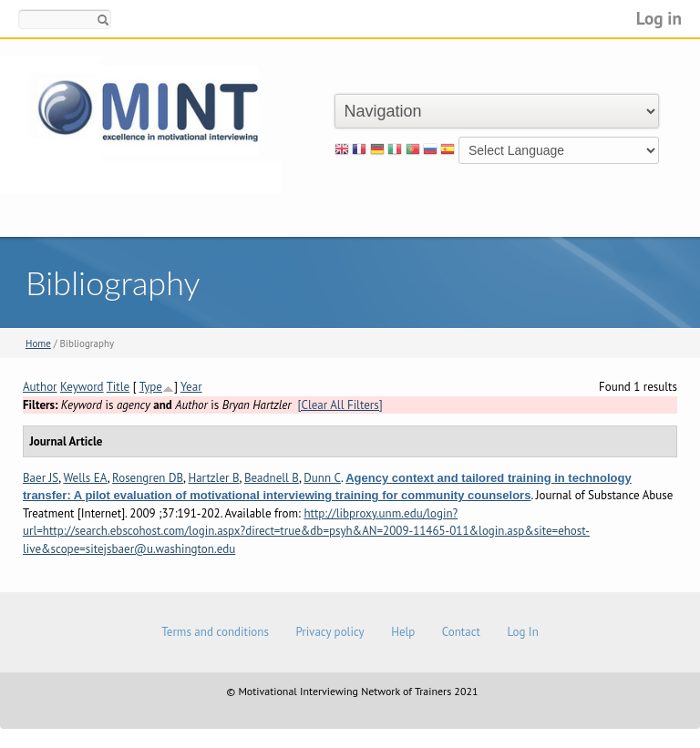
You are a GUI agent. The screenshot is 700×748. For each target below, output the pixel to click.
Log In (522, 632)
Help (403, 632)
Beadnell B (272, 478)
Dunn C (322, 478)
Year (191, 387)
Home (38, 343)
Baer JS (41, 478)
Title (118, 387)
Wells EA (85, 478)
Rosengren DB (148, 478)
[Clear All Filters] (340, 405)
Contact (461, 632)
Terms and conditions (215, 632)
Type (151, 387)
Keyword (82, 387)
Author (40, 387)
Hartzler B (213, 478)
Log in (659, 18)
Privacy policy (329, 632)
